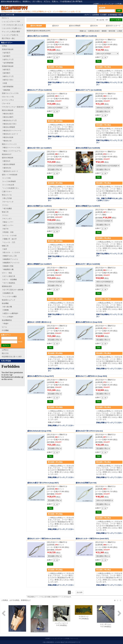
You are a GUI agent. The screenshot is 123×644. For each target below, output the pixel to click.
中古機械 (5, 330)
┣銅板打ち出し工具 (9, 256)
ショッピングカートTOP (11, 21)
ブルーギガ (6, 103)
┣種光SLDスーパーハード (12, 131)
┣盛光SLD (6, 161)
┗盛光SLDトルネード (10, 171)
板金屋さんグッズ (9, 300)
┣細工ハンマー (8, 225)
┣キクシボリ (7, 219)
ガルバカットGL (8, 97)
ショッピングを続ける (10, 35)
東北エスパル (7, 195)
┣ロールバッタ (8, 202)
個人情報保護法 (49, 642)
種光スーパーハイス (9, 144)
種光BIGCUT (7, 154)
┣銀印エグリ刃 (8, 76)
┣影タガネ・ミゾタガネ (11, 252)
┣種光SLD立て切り (9, 124)
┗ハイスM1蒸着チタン (10, 188)
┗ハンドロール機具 (9, 296)
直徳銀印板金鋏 (8, 66)
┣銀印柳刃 (6, 73)
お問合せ (5, 350)
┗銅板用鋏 (6, 90)
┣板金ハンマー (8, 222)
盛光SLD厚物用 (75, 26)
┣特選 (4, 83)
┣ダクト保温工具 (9, 276)
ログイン (88, 15)
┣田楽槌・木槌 (8, 232)
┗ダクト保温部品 (9, 283)
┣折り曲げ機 (7, 307)
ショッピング (105, 4)
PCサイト (6, 18)
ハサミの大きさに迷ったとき (13, 25)
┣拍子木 (5, 229)
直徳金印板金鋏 (8, 49)
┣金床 (4, 249)
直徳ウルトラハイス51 (10, 93)
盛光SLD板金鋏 (8, 158)
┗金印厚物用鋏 (8, 63)
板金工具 (5, 212)
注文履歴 (103, 15)
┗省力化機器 (7, 208)
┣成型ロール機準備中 (10, 313)
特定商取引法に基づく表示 (12, 357)
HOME (96, 4)
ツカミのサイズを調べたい (12, 28)
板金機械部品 (7, 320)
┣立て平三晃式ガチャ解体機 (13, 290)
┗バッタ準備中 (8, 317)
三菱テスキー (7, 191)
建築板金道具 (7, 286)
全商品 (4, 46)
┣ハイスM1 (6, 178)
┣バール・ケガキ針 (9, 236)
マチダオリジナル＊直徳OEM (13, 107)
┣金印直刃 (6, 53)
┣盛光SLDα (7, 168)
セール (4, 327)
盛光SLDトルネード (113, 26)
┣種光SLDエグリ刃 (9, 120)
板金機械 (5, 303)
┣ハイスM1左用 (8, 185)
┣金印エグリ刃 (8, 60)
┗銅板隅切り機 (8, 269)
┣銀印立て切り (8, 80)
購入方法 (5, 353)
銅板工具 (5, 246)
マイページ (74, 638)
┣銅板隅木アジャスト (10, 259)
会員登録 (96, 15)
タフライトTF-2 (8, 100)
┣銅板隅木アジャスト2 (11, 263)
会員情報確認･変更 (115, 15)
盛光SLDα (94, 26)
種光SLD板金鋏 (8, 110)
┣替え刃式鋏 (7, 198)
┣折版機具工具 (8, 293)
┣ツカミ (5, 205)
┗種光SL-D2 (7, 141)
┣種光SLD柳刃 (8, 117)
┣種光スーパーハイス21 (11, 148)
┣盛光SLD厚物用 (8, 164)
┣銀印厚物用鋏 (8, 87)
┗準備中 (5, 324)
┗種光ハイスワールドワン (12, 151)
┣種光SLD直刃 (8, 114)
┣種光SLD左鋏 (8, 137)
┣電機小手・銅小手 (9, 239)
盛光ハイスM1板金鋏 (10, 175)
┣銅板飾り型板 (8, 266)
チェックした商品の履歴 (11, 32)
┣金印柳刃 (6, 56)
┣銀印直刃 (6, 70)
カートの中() (116, 4)
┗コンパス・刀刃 (9, 242)
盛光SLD (55, 26)
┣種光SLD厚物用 (8, 127)
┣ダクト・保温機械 (9, 279)
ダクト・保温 (7, 273)
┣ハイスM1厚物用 (9, 181)
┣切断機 (5, 310)
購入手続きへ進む (9, 38)
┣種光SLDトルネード (10, 134)
